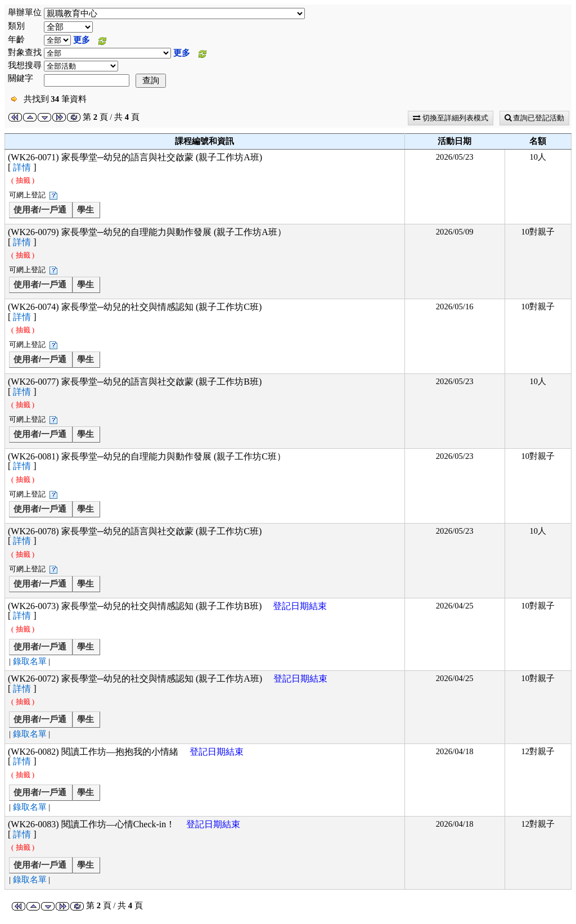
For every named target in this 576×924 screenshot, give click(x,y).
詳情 (22, 167)
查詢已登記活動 (534, 118)
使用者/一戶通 (40, 210)
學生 (85, 210)
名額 (538, 141)
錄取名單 (30, 661)
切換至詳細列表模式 (450, 118)
